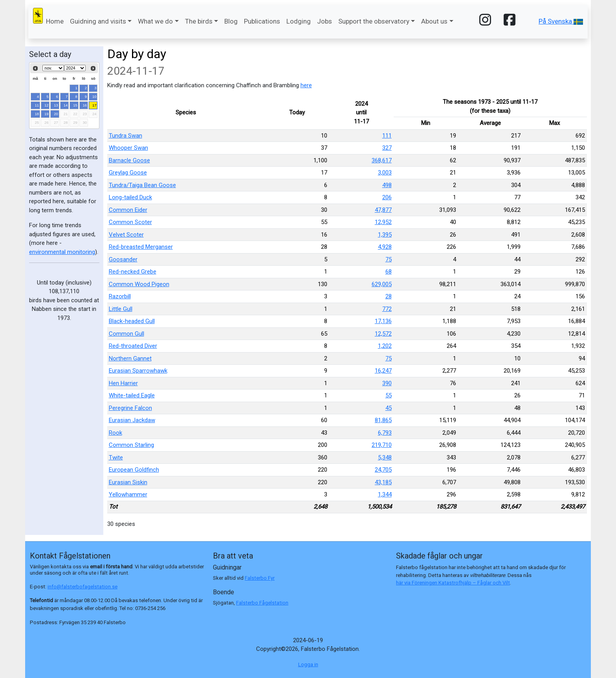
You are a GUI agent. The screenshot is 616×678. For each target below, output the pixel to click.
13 (56, 105)
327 (387, 148)
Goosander (123, 259)
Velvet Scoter (126, 235)
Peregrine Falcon (130, 408)
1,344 (385, 494)
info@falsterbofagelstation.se (82, 587)
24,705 (383, 470)
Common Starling (131, 445)
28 (389, 296)
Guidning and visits (98, 21)
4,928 (385, 247)
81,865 (383, 420)
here (306, 85)
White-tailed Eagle (132, 395)
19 (47, 114)
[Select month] (53, 68)
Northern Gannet (130, 358)
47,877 (383, 210)
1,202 (385, 346)
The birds (199, 21)
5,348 (385, 458)
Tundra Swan (126, 136)
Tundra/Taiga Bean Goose (142, 185)
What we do (155, 21)
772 (387, 309)
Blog (231, 21)
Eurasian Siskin (128, 482)
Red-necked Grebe (133, 272)
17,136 (383, 321)
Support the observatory (374, 21)
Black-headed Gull (132, 321)
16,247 (383, 371)
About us (434, 21)
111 (387, 136)
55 (389, 395)
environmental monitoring (62, 252)
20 (56, 114)
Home (55, 21)
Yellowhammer (128, 494)
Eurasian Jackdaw (132, 420)
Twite (116, 458)
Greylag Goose (128, 173)
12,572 (383, 334)
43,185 (383, 482)
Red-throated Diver (133, 346)
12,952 (383, 222)
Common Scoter (130, 222)
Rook (115, 433)
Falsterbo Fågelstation (262, 603)
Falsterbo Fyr (260, 578)
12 (47, 105)
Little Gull (121, 309)
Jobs (324, 21)
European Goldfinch (134, 470)
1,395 (385, 235)
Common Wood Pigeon (139, 284)
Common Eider (128, 210)
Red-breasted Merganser (141, 247)
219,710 (382, 445)
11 (37, 105)
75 (389, 259)
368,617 (382, 160)
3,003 (385, 173)
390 (387, 383)
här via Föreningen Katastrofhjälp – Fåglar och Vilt (453, 583)
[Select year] (75, 68)
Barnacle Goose (129, 160)
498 (387, 185)
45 (389, 408)
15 (75, 105)
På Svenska (561, 21)
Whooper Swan (128, 148)
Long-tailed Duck (130, 197)
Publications (262, 21)
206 (387, 197)
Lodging (299, 21)
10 (94, 96)
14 (66, 105)
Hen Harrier (123, 383)
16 (85, 105)
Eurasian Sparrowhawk (138, 371)
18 (37, 114)
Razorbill (120, 296)
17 (94, 105)
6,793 (385, 433)
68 (389, 272)
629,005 (382, 284)
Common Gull (126, 334)
